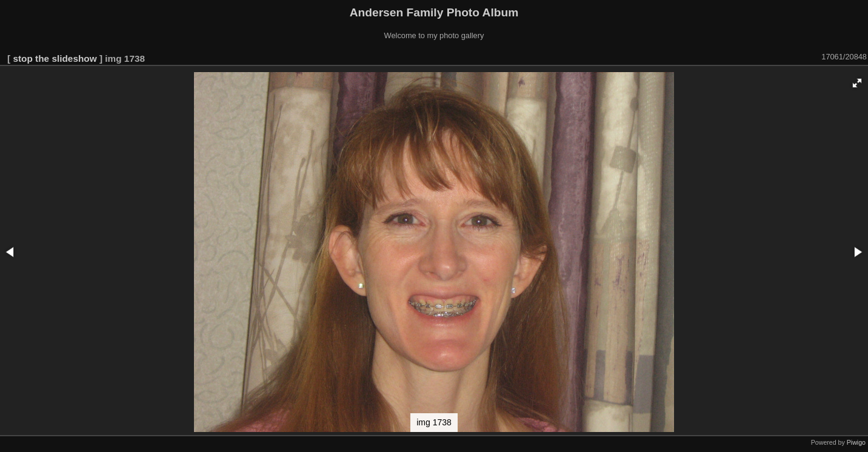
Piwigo (856, 442)
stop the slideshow (55, 58)
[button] (857, 83)
